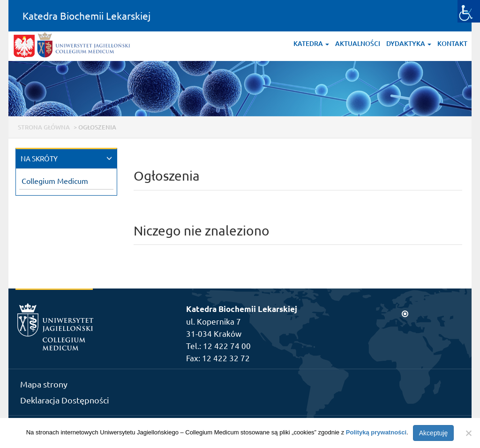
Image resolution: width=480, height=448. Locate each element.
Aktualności (358, 43)
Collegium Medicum (55, 181)
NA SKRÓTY (39, 158)
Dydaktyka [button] (409, 43)
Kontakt (452, 43)
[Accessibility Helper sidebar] (469, 11)
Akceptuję (433, 433)
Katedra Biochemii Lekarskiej (86, 15)
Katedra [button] (311, 43)
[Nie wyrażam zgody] (468, 433)
